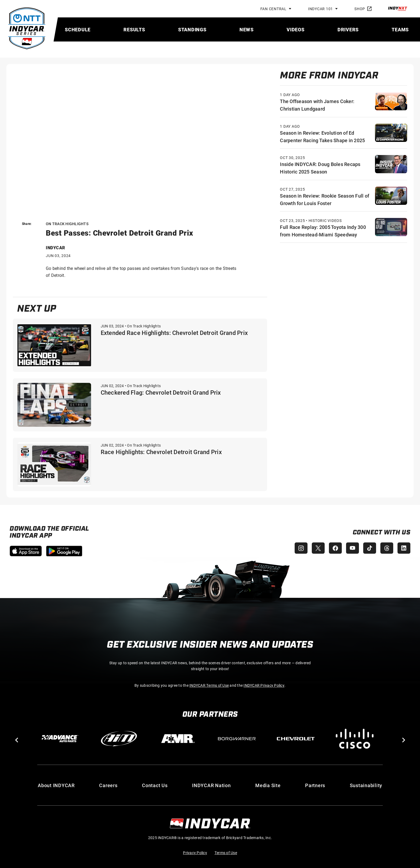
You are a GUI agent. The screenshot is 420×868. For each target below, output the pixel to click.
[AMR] (178, 739)
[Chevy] (296, 739)
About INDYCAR (56, 785)
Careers (108, 785)
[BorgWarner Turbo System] (237, 739)
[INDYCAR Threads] (387, 548)
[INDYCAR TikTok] (370, 548)
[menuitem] (78, 29)
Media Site (268, 785)
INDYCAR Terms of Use (209, 685)
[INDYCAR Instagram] (301, 548)
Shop (363, 9)
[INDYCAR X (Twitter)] (318, 548)
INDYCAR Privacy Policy (264, 685)
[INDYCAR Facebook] (335, 548)
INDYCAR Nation (211, 785)
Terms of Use (226, 853)
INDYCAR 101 (320, 9)
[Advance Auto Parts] (60, 739)
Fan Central (273, 9)
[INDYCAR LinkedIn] (404, 548)
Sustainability (366, 785)
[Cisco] (355, 739)
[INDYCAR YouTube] (352, 548)
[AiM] (119, 739)
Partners (315, 785)
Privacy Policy (195, 853)
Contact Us (155, 785)
